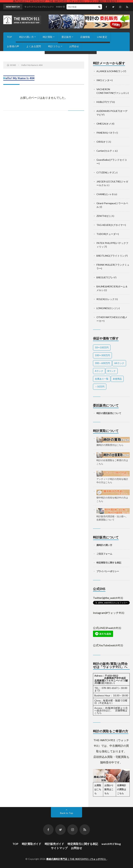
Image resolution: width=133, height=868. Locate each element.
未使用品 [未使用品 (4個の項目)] (117, 379)
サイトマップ (59, 848)
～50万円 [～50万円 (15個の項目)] (100, 387)
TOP (9, 37)
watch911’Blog (111, 844)
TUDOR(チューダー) (108, 234)
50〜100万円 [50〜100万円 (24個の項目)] (102, 347)
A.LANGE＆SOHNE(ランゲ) (111, 71)
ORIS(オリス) (104, 142)
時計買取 (48, 37)
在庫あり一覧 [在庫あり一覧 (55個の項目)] (102, 379)
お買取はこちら (98, 789)
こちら (98, 713)
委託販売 (66, 37)
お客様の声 (13, 46)
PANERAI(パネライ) (107, 133)
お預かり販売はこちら (109, 789)
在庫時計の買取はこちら (122, 789)
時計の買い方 (26, 37)
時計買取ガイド (32, 844)
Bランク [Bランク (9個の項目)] (112, 371)
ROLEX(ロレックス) (107, 299)
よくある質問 (34, 46)
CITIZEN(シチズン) (107, 172)
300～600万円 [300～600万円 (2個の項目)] (102, 363)
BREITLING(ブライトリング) (112, 256)
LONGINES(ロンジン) (108, 308)
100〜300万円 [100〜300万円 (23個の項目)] (102, 355)
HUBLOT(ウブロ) (106, 102)
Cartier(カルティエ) (107, 151)
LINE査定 (102, 37)
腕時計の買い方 (104, 545)
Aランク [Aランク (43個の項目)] (99, 371)
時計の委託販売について (109, 413)
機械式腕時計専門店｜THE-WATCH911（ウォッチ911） (77, 859)
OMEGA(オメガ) (105, 124)
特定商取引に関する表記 (109, 563)
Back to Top (67, 813)
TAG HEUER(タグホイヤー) (111, 225)
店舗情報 (85, 37)
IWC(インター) (105, 80)
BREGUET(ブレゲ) (106, 277)
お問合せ (74, 46)
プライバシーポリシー (108, 571)
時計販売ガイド (54, 844)
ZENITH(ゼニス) (105, 216)
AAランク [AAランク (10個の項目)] (119, 363)
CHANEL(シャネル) (107, 194)
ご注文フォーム (104, 554)
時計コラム (54, 46)
